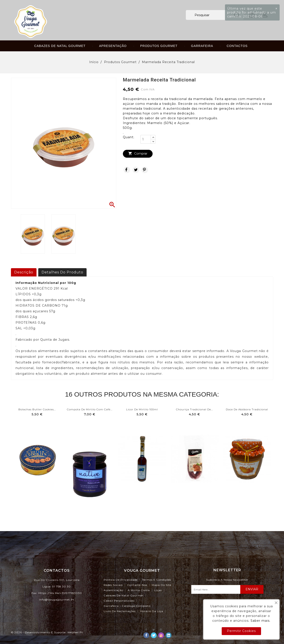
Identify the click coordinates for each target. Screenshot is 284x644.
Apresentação (113, 46)
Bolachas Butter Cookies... (37, 409)
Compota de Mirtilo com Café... (90, 409)
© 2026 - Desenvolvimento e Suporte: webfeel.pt (47, 632)
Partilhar (127, 170)
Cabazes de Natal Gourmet (60, 46)
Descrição (24, 272)
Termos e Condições (157, 580)
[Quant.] (146, 139)
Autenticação (113, 590)
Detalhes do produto (62, 272)
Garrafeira (202, 46)
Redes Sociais (113, 585)
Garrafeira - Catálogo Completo (127, 606)
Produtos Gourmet (159, 46)
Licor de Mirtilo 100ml (142, 409)
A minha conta (139, 590)
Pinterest (145, 170)
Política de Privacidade (121, 580)
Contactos (237, 46)
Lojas (158, 590)
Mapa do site (161, 585)
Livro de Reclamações (120, 611)
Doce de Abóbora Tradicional (247, 409)
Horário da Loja (152, 611)
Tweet (136, 170)
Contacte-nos (137, 585)
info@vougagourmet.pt (57, 600)
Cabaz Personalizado (119, 601)
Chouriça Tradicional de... (194, 409)
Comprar (138, 154)
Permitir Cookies (241, 631)
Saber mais (260, 621)
